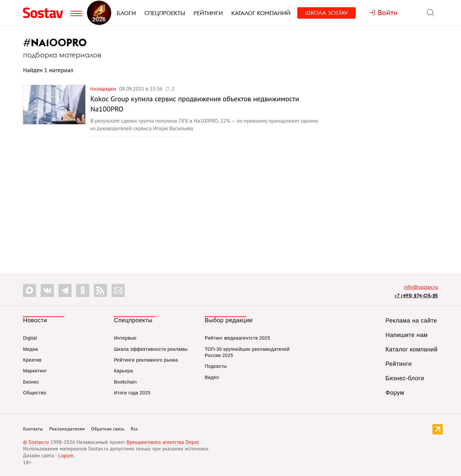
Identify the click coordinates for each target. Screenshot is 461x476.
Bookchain (125, 382)
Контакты (33, 429)
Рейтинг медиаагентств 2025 (237, 338)
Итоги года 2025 (132, 393)
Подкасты (216, 366)
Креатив (32, 360)
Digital (30, 338)
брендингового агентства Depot (163, 442)
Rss (134, 429)
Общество (35, 393)
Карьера (123, 371)
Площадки (104, 89)
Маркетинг (35, 371)
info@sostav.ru (421, 287)
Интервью (125, 338)
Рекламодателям (67, 429)
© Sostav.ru (36, 442)
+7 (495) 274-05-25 (416, 296)
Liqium (66, 456)
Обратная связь (108, 429)
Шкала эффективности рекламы (151, 349)
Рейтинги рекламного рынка (146, 360)
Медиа (31, 349)
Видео (212, 377)
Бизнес (31, 382)
